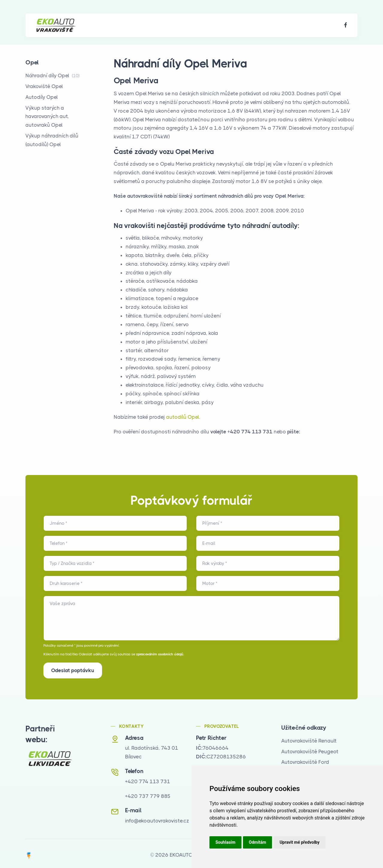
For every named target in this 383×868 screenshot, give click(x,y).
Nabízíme (135, 25)
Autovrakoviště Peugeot (310, 748)
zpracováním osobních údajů (160, 654)
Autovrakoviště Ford (305, 759)
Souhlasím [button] (225, 842)
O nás (106, 25)
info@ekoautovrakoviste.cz (157, 818)
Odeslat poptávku (73, 670)
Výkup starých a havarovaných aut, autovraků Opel (47, 117)
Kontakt (275, 25)
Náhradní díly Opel (53, 75)
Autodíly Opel (42, 97)
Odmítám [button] (258, 842)
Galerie (167, 25)
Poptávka (242, 25)
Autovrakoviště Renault (309, 738)
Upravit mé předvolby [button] (299, 842)
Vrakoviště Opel (44, 86)
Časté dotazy (203, 25)
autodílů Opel (183, 417)
